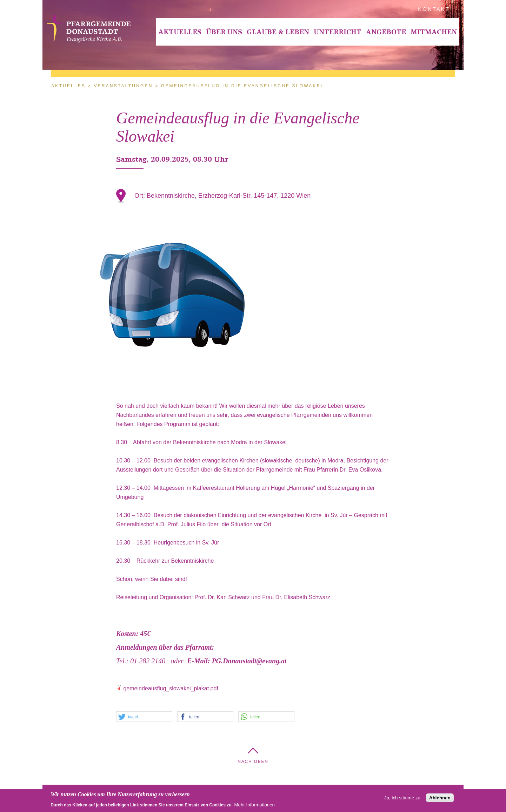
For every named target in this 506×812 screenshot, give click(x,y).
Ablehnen (440, 799)
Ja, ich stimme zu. (403, 799)
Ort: (141, 196)
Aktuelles (180, 32)
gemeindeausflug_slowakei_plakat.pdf (171, 688)
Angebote (386, 32)
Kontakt (434, 9)
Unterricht (338, 32)
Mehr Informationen (254, 806)
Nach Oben (253, 762)
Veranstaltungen (123, 86)
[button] (144, 717)
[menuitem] (180, 32)
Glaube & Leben (278, 32)
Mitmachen (434, 32)
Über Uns (224, 32)
